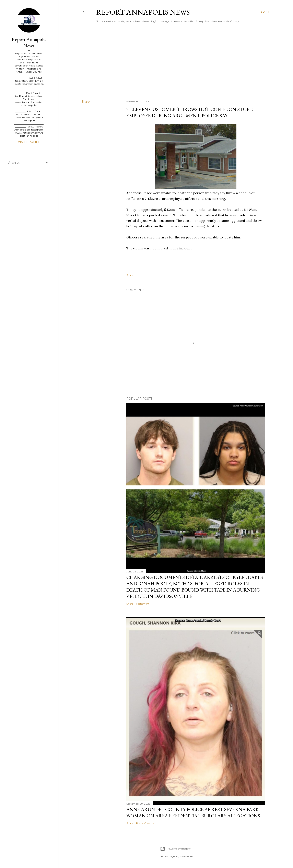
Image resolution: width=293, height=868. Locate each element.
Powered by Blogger (175, 849)
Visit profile (29, 142)
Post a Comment (146, 823)
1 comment (143, 604)
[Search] (263, 12)
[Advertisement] (175, 61)
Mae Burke (186, 856)
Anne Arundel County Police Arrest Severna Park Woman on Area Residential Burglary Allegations (193, 813)
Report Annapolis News (143, 12)
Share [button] (86, 102)
